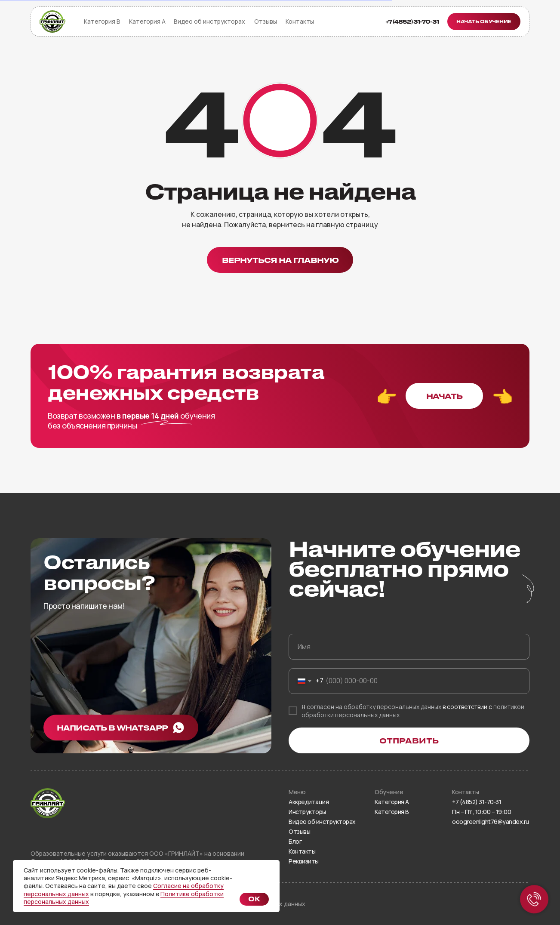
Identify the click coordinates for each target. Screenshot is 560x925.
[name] (409, 647)
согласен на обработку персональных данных (374, 707)
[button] (484, 22)
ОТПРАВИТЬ (409, 740)
